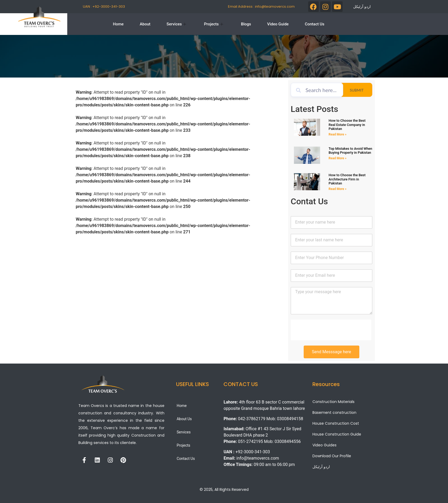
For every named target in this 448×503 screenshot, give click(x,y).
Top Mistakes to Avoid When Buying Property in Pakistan (350, 151)
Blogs (246, 24)
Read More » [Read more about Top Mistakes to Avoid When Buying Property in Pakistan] (337, 158)
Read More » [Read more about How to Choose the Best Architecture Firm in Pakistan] (337, 189)
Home (118, 24)
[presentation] (331, 330)
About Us (184, 419)
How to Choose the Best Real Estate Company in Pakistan (347, 125)
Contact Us (315, 24)
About (145, 24)
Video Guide (278, 24)
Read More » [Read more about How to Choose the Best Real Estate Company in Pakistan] (337, 134)
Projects (214, 24)
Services (176, 24)
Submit (361, 90)
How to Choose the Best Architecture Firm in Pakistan (347, 179)
